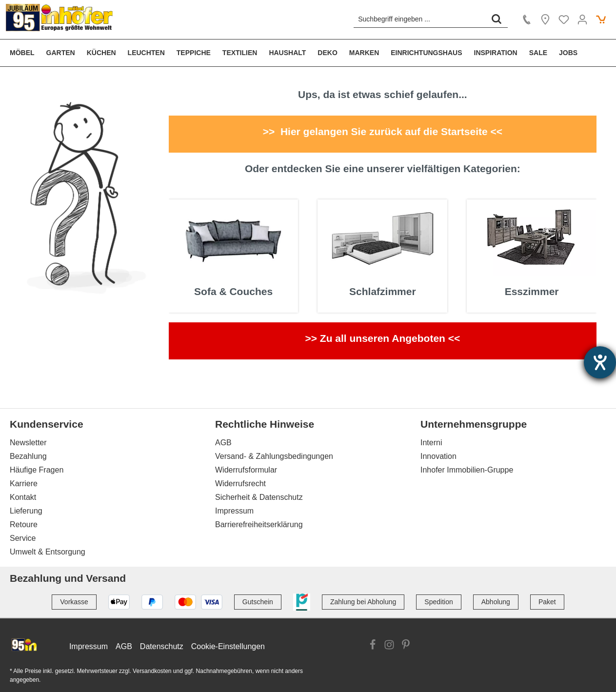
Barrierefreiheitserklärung (259, 524)
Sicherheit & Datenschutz (259, 497)
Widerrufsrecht (240, 484)
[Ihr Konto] (582, 20)
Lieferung (26, 511)
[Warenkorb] (601, 20)
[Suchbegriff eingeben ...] (420, 19)
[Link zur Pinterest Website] (406, 646)
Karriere (24, 484)
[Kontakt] (527, 20)
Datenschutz (162, 646)
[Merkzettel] (564, 20)
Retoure (24, 524)
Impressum (234, 511)
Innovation (438, 456)
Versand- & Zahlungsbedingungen (274, 456)
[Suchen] (497, 19)
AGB (223, 443)
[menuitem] (25, 53)
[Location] (545, 20)
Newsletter (28, 443)
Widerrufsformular (246, 470)
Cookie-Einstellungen (228, 646)
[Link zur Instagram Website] (389, 646)
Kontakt (23, 497)
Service (23, 538)
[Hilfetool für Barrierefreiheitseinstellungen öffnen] (600, 362)
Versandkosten (152, 671)
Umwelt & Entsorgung (48, 552)
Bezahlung (28, 456)
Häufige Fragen (37, 470)
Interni (431, 443)
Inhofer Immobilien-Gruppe (467, 470)
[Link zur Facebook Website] (373, 646)
